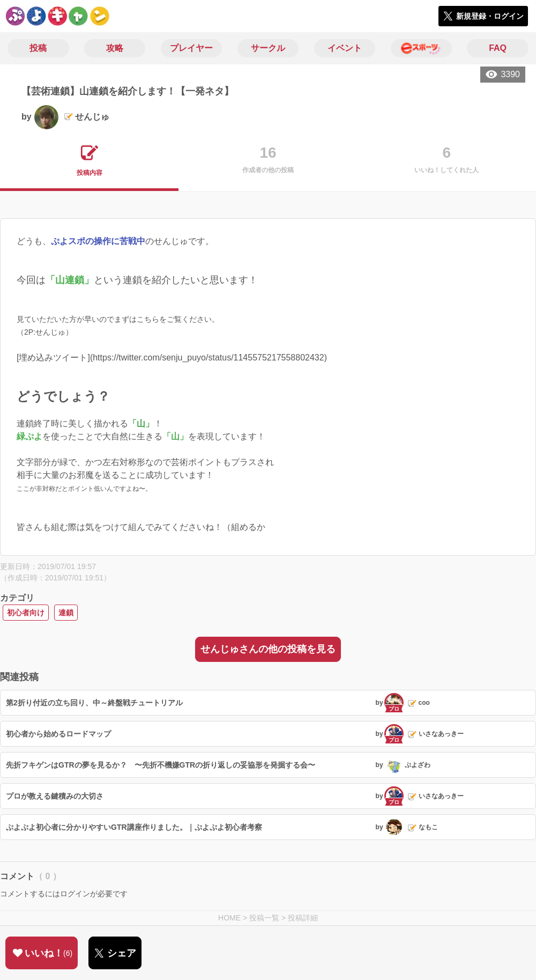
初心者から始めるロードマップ (58, 734)
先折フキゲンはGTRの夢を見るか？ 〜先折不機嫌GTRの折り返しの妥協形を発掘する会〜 (161, 765)
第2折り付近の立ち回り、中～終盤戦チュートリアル (94, 703)
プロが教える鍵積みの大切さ (55, 796)
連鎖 (66, 613)
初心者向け (26, 613)
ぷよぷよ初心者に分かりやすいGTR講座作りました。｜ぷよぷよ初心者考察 (134, 827)
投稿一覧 (264, 918)
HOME (229, 918)
